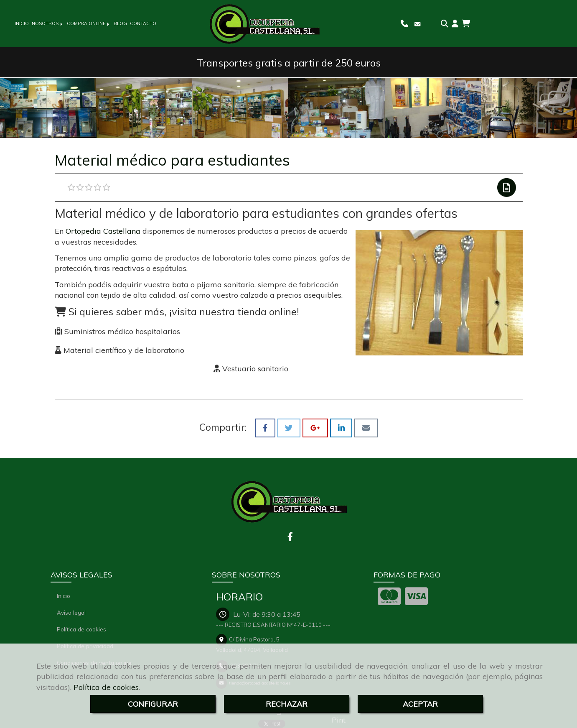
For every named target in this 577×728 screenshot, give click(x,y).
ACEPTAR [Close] (420, 704)
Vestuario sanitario (255, 369)
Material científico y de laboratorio (123, 350)
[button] (455, 24)
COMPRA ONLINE (89, 23)
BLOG (120, 23)
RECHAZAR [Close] (287, 704)
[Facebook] (290, 537)
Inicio (64, 596)
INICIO (22, 23)
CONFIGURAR (153, 704)
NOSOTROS (48, 23)
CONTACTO (143, 23)
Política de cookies (106, 687)
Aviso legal (71, 612)
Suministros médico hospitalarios (122, 331)
